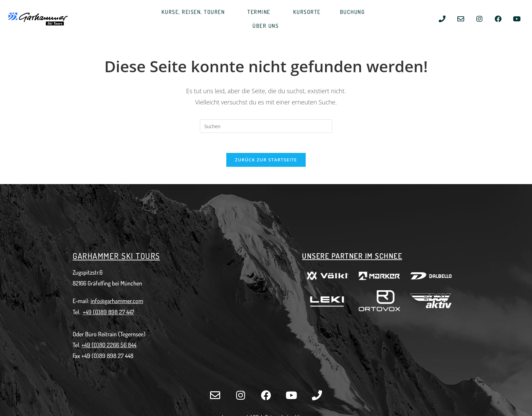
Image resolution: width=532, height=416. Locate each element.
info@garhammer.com (117, 302)
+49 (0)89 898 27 (104, 313)
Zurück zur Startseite (266, 160)
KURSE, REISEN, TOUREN (195, 12)
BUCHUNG (354, 12)
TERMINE (261, 12)
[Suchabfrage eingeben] (266, 126)
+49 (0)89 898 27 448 (107, 357)
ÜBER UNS (267, 26)
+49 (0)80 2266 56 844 (109, 346)
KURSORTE (307, 12)
